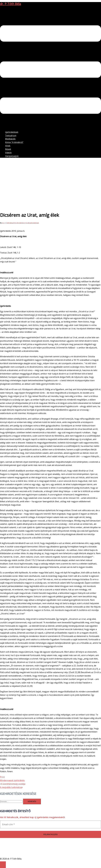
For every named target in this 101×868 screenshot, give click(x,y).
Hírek (8, 146)
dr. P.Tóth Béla (10, 4)
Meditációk (10, 139)
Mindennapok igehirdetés (12, 780)
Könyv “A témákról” (14, 142)
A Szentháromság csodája (13, 784)
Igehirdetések (12, 132)
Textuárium (11, 136)
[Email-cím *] (51, 824)
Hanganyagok (12, 156)
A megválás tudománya (11, 787)
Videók (8, 153)
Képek (8, 149)
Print (2, 777)
